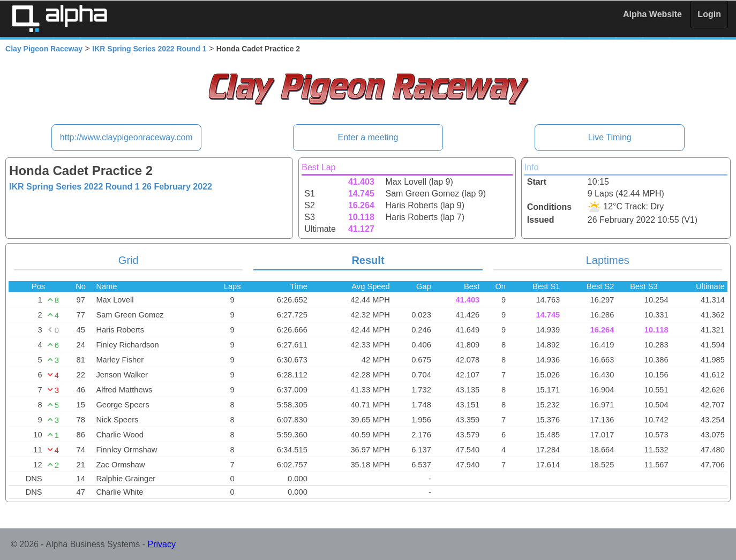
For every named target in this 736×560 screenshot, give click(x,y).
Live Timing (610, 137)
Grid (129, 260)
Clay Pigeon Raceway (44, 49)
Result (368, 260)
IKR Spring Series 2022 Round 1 (149, 49)
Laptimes (608, 260)
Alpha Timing (59, 18)
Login (709, 14)
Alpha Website (652, 14)
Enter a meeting (368, 137)
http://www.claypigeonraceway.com (126, 137)
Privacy (162, 544)
